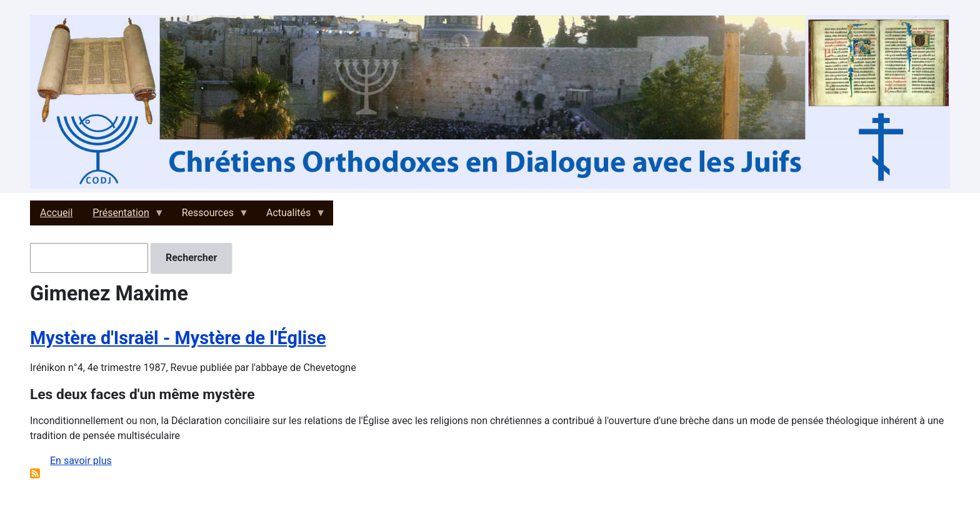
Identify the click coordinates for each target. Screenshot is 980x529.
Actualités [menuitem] (291, 216)
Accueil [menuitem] (56, 213)
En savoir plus (81, 461)
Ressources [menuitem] (210, 216)
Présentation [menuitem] (123, 216)
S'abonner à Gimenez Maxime (35, 473)
